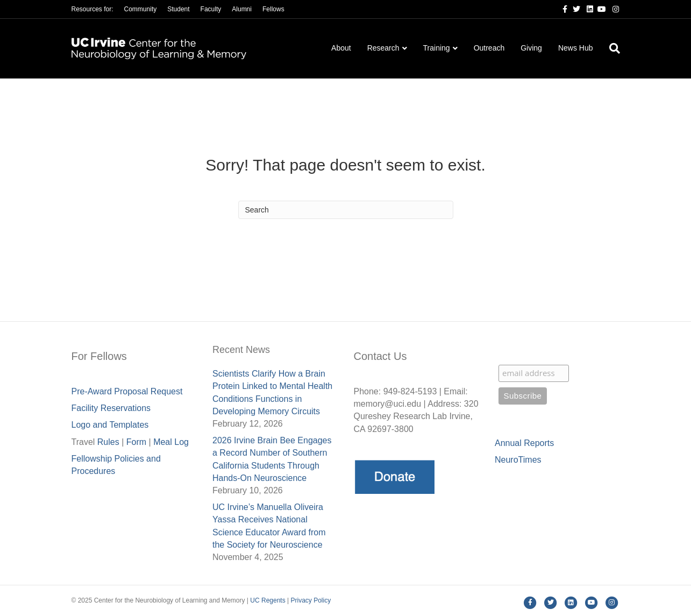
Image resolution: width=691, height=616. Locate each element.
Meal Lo (171, 442)
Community (141, 9)
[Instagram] (612, 9)
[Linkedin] (587, 9)
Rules (108, 442)
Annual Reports (524, 443)
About (341, 48)
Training (437, 48)
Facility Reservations (111, 408)
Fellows (273, 9)
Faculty (211, 9)
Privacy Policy (311, 600)
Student (178, 9)
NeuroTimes (518, 460)
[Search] (611, 48)
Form (136, 442)
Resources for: (92, 9)
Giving (531, 48)
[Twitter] (574, 9)
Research (383, 48)
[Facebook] (561, 9)
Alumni (242, 9)
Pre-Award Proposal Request (127, 391)
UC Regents (268, 600)
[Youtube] (600, 9)
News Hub (576, 48)
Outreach (489, 48)
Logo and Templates (110, 425)
